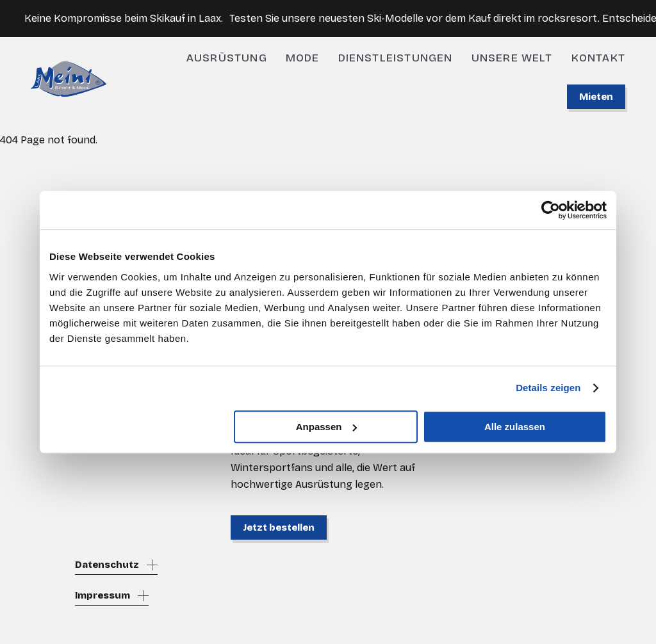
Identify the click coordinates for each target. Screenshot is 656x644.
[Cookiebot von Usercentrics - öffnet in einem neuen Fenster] (551, 210)
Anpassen (327, 427)
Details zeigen (548, 388)
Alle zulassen (515, 427)
